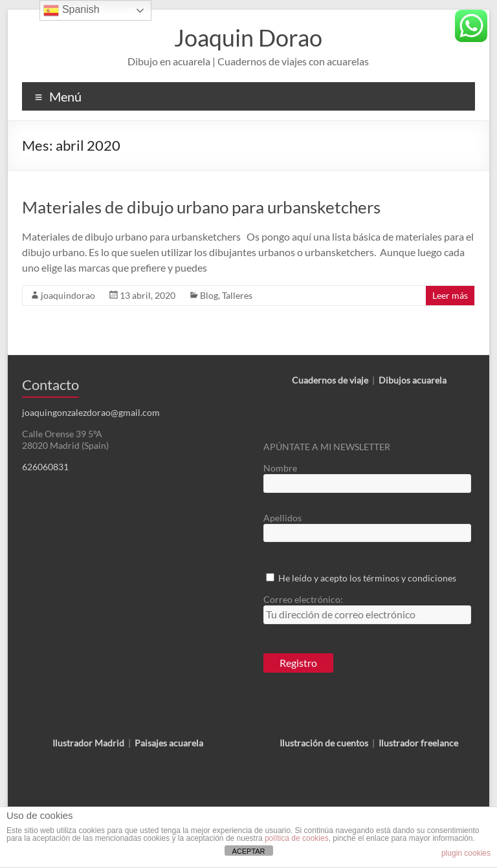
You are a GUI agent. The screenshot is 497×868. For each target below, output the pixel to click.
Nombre (280, 468)
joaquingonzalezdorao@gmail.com (91, 412)
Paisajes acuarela (169, 743)
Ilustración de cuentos (324, 743)
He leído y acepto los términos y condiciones (367, 578)
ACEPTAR (248, 851)
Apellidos (282, 518)
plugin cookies (466, 853)
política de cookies (297, 838)
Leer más (450, 295)
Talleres (237, 295)
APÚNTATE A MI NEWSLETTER (327, 447)
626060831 (45, 467)
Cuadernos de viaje (330, 380)
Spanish (71, 10)
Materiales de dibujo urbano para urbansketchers (201, 207)
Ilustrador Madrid (88, 743)
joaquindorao (68, 295)
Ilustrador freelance (418, 743)
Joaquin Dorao (248, 38)
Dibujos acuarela (413, 380)
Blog (209, 295)
